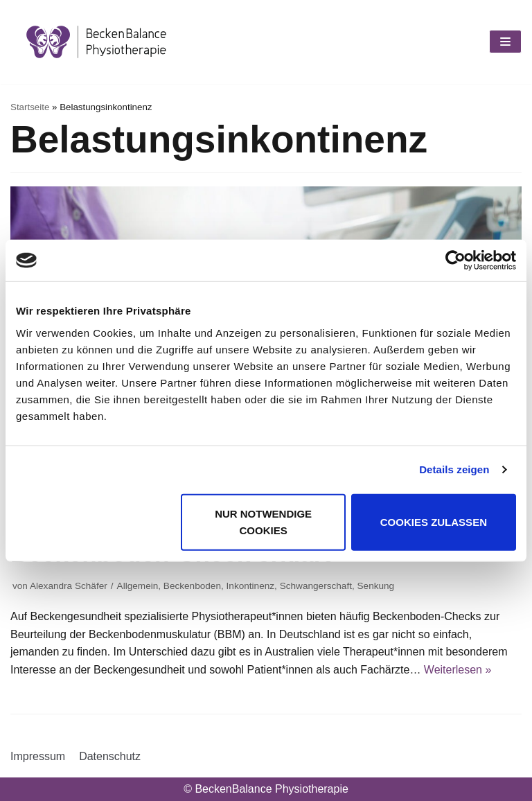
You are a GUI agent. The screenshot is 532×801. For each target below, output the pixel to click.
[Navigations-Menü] (505, 42)
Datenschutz (110, 756)
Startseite (30, 107)
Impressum (38, 756)
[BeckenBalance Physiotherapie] (97, 42)
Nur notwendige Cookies (263, 521)
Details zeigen (454, 469)
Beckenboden (192, 586)
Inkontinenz (251, 586)
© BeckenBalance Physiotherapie (266, 789)
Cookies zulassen (434, 521)
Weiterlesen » (458, 670)
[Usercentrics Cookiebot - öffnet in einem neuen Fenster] (455, 261)
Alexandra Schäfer (69, 586)
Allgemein (138, 586)
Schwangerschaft (316, 586)
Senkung (376, 586)
